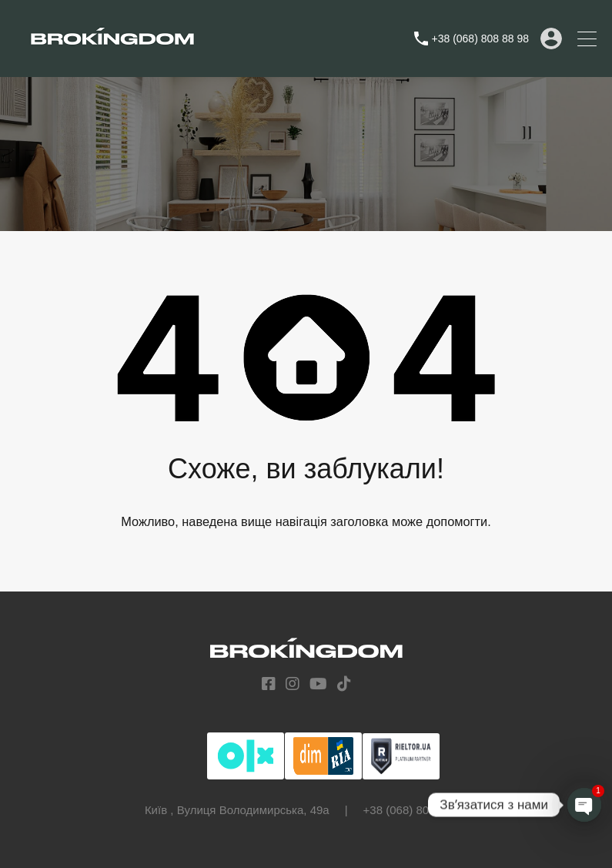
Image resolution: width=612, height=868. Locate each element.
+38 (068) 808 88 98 (481, 39)
